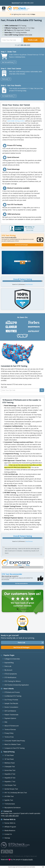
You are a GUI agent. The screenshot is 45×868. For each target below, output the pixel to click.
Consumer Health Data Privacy (15, 741)
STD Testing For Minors (13, 681)
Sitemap (7, 838)
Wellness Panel (10, 763)
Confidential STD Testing (13, 696)
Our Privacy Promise (11, 700)
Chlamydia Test (10, 767)
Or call (23, 45)
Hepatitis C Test (10, 782)
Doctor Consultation (11, 707)
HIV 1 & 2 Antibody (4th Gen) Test (16, 793)
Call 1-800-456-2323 (27, 3)
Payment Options (10, 718)
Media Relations (10, 830)
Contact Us (8, 834)
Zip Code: (4, 387)
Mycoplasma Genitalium (12, 808)
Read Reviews (29, 284)
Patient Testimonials (11, 715)
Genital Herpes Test (11, 789)
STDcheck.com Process (12, 692)
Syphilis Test (9, 800)
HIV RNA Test (9, 796)
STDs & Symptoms (11, 674)
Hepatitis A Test (10, 774)
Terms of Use (9, 737)
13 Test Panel (9, 755)
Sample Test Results (11, 703)
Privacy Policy (9, 733)
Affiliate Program (10, 827)
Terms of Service (10, 729)
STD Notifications (10, 677)
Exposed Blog (9, 663)
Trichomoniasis (10, 804)
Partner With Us (10, 823)
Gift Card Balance (10, 711)
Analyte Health (28, 859)
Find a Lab (8, 666)
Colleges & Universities (12, 659)
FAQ (6, 722)
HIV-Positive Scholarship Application (17, 685)
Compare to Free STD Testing (14, 748)
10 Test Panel (9, 759)
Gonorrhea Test (10, 770)
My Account (8, 670)
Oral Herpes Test (10, 785)
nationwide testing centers (16, 121)
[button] (23, 263)
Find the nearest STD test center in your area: (22, 388)
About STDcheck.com (12, 726)
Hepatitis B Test (10, 778)
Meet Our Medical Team (13, 744)
